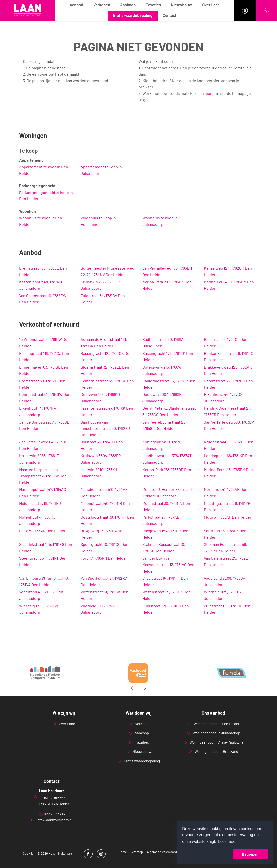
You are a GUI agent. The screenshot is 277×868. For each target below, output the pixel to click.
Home (123, 852)
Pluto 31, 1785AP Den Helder (228, 517)
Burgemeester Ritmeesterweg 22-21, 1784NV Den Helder (108, 272)
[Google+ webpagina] (101, 854)
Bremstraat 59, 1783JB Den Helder (42, 384)
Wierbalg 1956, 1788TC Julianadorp (99, 609)
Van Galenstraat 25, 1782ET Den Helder (227, 562)
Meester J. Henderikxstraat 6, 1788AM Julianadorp (168, 493)
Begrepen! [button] (251, 854)
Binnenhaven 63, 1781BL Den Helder (44, 371)
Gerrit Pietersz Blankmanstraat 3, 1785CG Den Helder (169, 412)
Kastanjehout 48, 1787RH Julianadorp (41, 285)
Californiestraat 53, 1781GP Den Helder (107, 384)
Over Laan (211, 5)
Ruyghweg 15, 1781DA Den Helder (103, 534)
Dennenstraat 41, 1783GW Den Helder (45, 398)
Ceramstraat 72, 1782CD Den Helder (228, 384)
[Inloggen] (245, 11)
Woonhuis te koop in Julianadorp (160, 221)
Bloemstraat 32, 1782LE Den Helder (105, 371)
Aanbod (76, 5)
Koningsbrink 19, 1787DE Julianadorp (163, 445)
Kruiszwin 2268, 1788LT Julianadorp (39, 459)
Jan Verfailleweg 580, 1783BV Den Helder (229, 426)
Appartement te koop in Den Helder (44, 170)
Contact (169, 16)
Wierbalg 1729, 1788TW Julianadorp (39, 609)
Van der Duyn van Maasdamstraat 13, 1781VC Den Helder (168, 565)
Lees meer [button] (227, 842)
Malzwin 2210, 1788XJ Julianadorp (99, 473)
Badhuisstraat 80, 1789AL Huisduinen (164, 343)
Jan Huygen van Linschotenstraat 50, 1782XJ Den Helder (105, 429)
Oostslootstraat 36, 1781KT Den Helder (107, 521)
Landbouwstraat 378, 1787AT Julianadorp (167, 459)
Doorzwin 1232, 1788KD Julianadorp (100, 398)
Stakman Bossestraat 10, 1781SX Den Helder (164, 548)
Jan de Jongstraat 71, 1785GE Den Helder (44, 426)
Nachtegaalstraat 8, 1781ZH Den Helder (227, 507)
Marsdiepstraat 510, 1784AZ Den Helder (104, 493)
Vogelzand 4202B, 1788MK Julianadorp (41, 595)
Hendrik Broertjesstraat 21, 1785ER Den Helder (227, 412)
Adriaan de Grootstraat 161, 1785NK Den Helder (104, 343)
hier (208, 94)
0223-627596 (54, 814)
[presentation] (132, 688)
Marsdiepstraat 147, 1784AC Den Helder (43, 493)
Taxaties (153, 5)
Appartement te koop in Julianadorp (101, 170)
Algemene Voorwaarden (164, 852)
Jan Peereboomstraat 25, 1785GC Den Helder (164, 426)
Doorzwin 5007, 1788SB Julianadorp (162, 398)
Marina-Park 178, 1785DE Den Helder (167, 473)
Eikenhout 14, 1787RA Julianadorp (38, 412)
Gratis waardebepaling (133, 16)
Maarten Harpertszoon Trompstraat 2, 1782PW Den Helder (43, 476)
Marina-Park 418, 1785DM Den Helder (228, 473)
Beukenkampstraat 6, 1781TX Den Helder (228, 357)
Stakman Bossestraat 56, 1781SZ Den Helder (225, 548)
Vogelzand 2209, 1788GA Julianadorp (225, 582)
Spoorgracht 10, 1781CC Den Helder (105, 548)
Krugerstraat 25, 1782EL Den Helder (229, 445)
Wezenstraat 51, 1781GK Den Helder (105, 595)
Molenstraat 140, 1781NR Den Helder (105, 507)
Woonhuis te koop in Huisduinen (98, 221)
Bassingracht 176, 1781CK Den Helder (168, 357)
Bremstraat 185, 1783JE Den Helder (43, 272)
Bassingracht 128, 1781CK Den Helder (106, 357)
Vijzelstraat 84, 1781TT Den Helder (165, 582)
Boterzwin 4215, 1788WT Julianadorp (163, 371)
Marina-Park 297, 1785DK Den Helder (167, 285)
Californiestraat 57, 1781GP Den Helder (169, 384)
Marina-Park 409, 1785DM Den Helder (229, 285)
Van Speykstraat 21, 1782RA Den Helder (104, 582)
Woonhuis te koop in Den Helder (41, 221)
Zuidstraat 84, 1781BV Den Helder (103, 299)
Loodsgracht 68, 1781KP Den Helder (228, 459)
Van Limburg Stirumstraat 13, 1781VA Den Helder (44, 582)
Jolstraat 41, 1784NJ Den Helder (102, 445)
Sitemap (137, 852)
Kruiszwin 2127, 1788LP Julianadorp (100, 285)
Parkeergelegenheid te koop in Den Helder (46, 196)
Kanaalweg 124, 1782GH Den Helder (228, 272)
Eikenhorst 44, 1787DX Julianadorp (223, 398)
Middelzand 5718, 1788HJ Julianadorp (40, 507)
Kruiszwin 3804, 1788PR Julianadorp (101, 459)
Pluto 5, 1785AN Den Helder (42, 531)
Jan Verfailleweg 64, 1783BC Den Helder (43, 445)
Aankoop (128, 5)
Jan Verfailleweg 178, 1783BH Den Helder (167, 272)
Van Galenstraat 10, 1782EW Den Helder (43, 299)
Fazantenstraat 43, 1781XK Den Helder (107, 412)
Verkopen (102, 5)
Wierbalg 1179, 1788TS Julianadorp (222, 595)
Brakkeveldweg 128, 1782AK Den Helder (228, 371)
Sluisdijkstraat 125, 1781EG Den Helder (46, 548)
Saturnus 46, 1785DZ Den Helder (225, 534)
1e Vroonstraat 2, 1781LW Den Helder (44, 343)
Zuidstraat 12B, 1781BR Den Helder (166, 609)
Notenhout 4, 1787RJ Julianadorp (37, 521)
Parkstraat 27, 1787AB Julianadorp (161, 521)
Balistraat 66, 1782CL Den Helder (226, 343)
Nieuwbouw (181, 5)
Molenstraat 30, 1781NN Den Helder (166, 507)
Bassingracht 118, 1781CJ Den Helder (44, 357)
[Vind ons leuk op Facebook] (88, 854)
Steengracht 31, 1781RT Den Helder (43, 562)
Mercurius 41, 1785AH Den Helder (226, 493)
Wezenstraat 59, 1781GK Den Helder (166, 595)
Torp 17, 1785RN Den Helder (104, 558)
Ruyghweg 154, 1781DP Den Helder (165, 534)
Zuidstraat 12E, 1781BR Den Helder (227, 609)
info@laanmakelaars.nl (54, 820)
